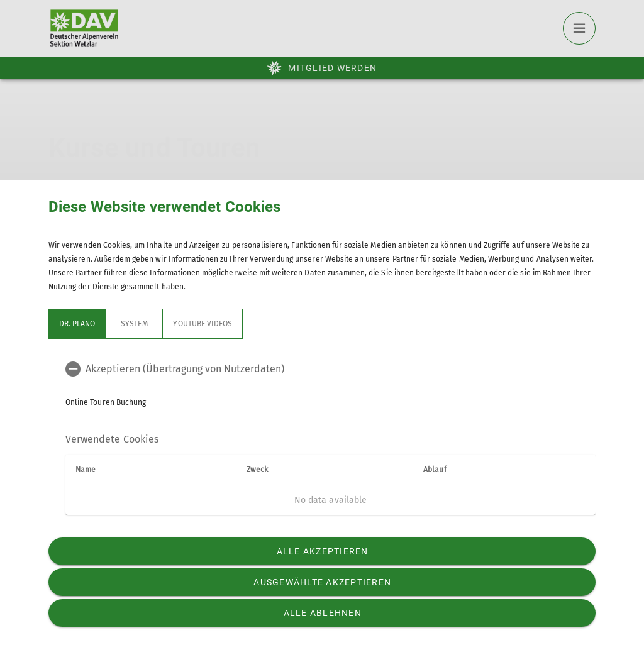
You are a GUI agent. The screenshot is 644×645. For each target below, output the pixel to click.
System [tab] (134, 324)
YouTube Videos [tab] (203, 324)
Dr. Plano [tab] (77, 324)
